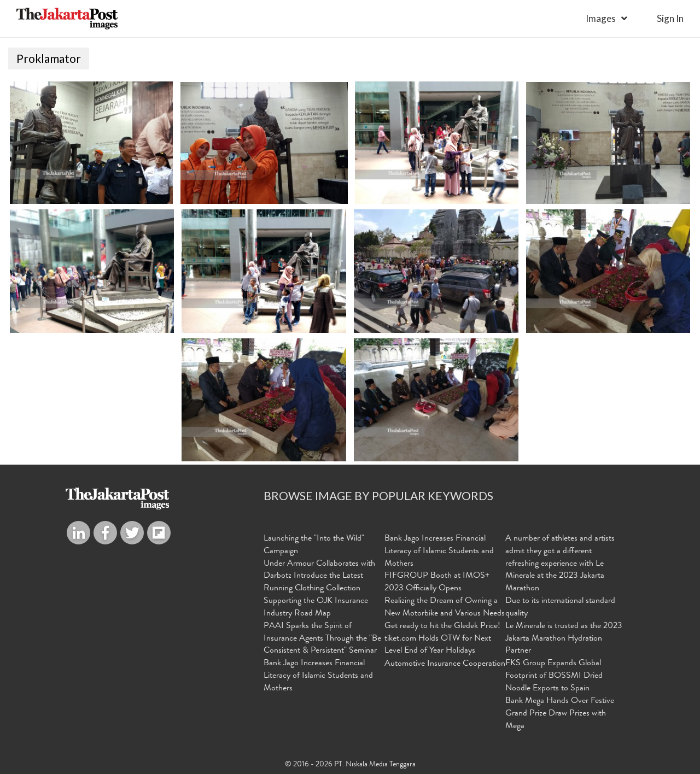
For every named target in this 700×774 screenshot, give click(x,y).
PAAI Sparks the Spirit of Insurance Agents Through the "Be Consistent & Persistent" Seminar (322, 639)
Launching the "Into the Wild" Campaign (314, 545)
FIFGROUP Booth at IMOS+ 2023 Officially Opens (437, 582)
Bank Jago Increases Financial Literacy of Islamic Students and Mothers (318, 676)
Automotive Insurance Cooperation (445, 664)
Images (601, 18)
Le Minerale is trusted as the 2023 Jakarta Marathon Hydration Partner (564, 639)
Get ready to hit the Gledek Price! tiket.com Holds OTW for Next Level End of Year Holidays (442, 639)
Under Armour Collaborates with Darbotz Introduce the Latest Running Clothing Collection (319, 577)
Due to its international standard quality (560, 608)
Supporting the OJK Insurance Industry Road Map (316, 608)
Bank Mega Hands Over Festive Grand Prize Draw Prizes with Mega (560, 714)
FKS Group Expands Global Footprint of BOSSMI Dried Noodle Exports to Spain (554, 676)
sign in (670, 18)
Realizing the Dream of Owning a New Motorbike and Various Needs (445, 608)
